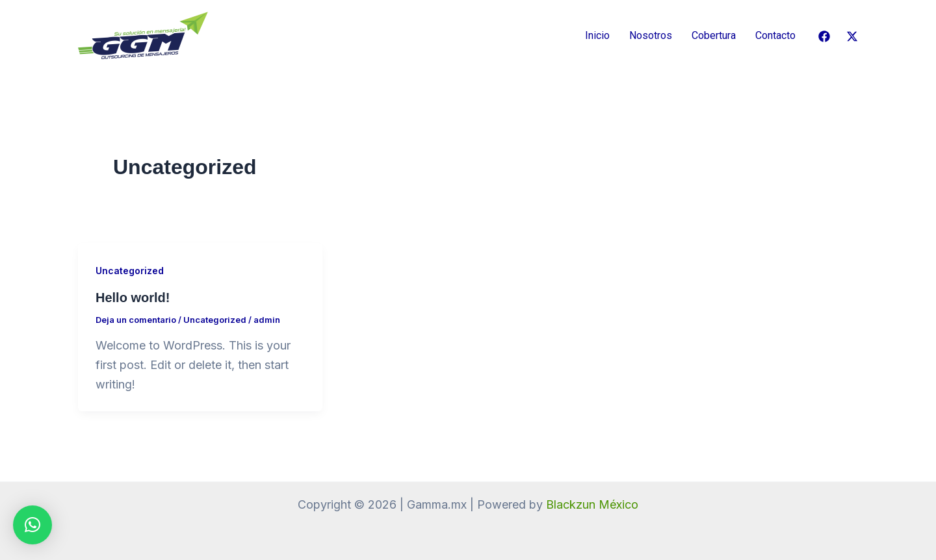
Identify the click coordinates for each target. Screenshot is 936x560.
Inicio (597, 35)
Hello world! (133, 298)
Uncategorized (130, 271)
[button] (32, 525)
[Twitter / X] (852, 36)
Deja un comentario (136, 320)
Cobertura (714, 35)
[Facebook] (824, 36)
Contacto (775, 35)
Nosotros (651, 35)
